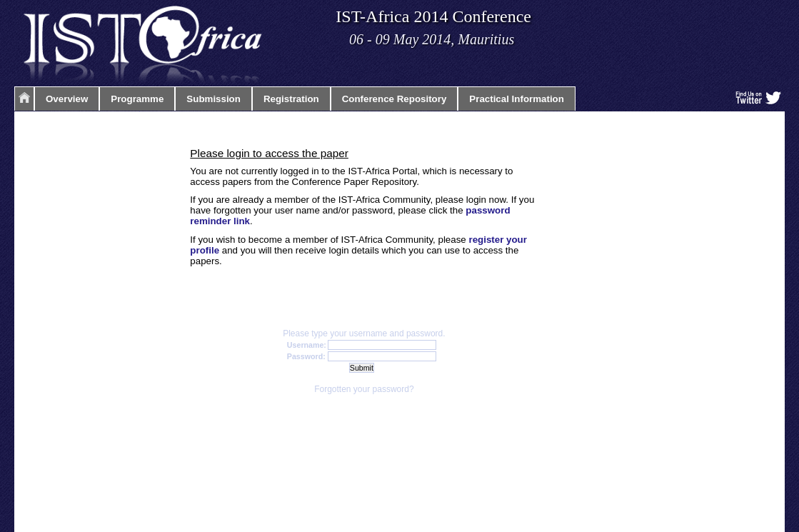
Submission (213, 99)
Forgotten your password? (364, 389)
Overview (67, 99)
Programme (137, 99)
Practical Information (517, 99)
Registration (291, 99)
